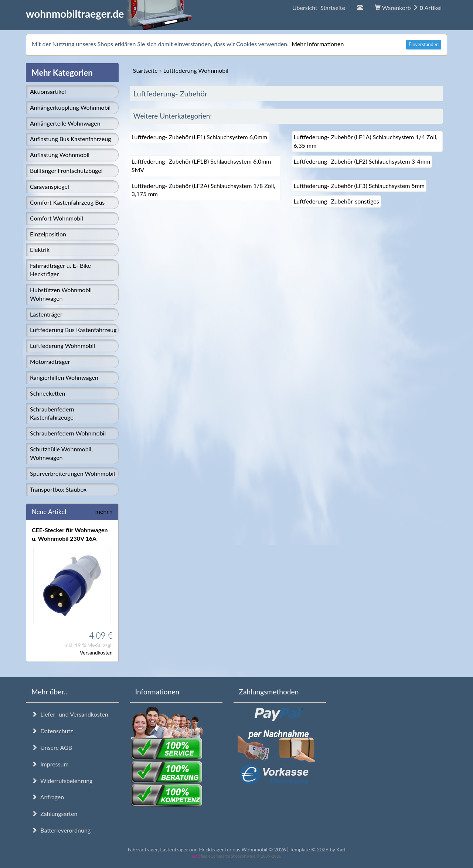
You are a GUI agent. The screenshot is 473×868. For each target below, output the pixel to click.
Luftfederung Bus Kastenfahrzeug (73, 330)
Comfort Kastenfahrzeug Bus (67, 202)
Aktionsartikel (48, 91)
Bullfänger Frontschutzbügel (66, 170)
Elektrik (40, 250)
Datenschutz (52, 731)
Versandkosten (96, 652)
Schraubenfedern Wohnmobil (68, 433)
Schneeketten (47, 393)
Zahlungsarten (54, 814)
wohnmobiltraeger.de (109, 14)
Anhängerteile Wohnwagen (65, 123)
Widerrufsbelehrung (62, 781)
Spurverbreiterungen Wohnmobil (72, 473)
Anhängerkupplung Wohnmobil (70, 107)
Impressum (50, 764)
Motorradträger (50, 361)
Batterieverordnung (61, 830)
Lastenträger (46, 314)
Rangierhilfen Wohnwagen (64, 377)
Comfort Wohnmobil (57, 218)
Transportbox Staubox (58, 489)
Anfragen (48, 797)
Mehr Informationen (318, 44)
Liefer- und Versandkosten (70, 714)
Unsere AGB (52, 747)
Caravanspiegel (50, 186)
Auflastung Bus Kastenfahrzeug (70, 139)
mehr (104, 511)
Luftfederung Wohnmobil (62, 346)
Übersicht (319, 8)
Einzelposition (48, 234)
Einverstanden (424, 44)
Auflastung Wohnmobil (60, 155)
